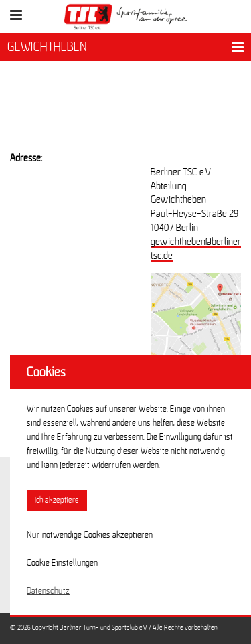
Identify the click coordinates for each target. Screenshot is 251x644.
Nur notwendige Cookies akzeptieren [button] (90, 535)
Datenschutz (48, 591)
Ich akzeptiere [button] (57, 500)
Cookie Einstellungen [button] (62, 563)
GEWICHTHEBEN (47, 47)
